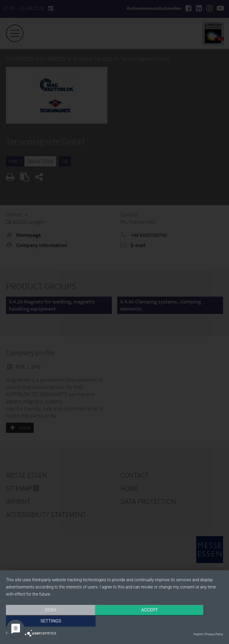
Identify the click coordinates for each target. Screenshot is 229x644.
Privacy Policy (214, 634)
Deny (38, 622)
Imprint (198, 634)
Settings (191, 622)
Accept (114, 622)
